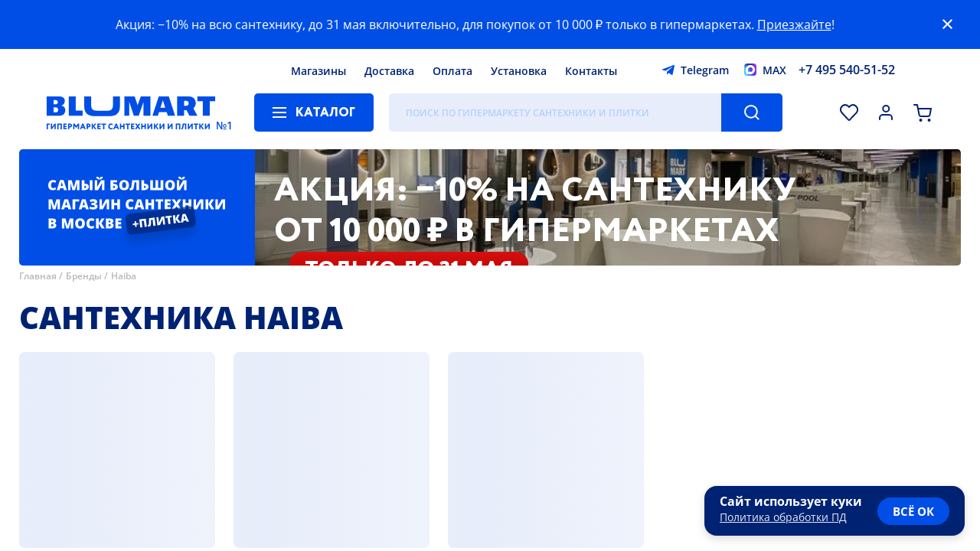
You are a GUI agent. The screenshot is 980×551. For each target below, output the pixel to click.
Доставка (389, 71)
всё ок (913, 511)
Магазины (318, 71)
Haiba (124, 276)
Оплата (452, 71)
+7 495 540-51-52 (847, 70)
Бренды (84, 276)
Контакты (591, 71)
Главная (38, 276)
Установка (519, 71)
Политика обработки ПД (783, 517)
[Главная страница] (131, 112)
